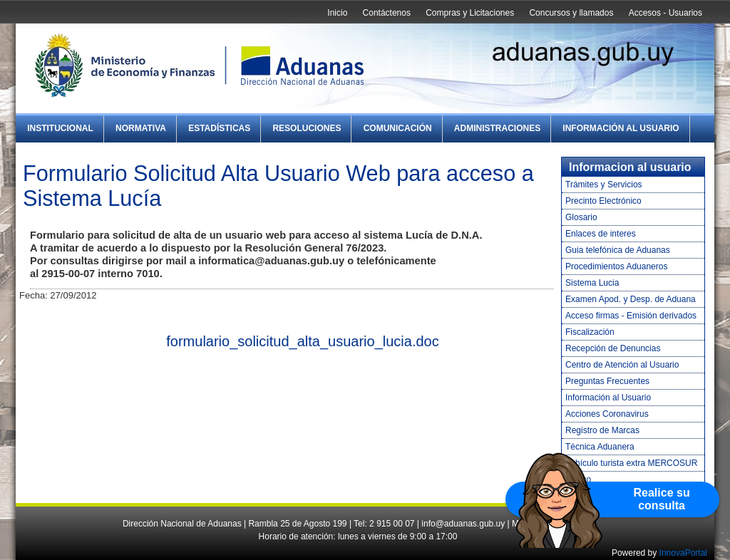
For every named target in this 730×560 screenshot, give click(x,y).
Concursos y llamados (571, 13)
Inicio (337, 13)
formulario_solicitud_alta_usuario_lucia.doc (302, 341)
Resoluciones (307, 128)
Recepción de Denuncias (613, 348)
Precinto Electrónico (603, 201)
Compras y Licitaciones (470, 13)
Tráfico (578, 479)
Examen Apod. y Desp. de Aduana (631, 299)
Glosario (581, 217)
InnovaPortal (683, 553)
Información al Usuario (621, 128)
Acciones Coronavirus (607, 414)
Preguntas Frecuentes (607, 381)
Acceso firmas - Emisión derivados (631, 316)
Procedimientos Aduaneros (616, 266)
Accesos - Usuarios (665, 13)
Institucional (60, 128)
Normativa (141, 128)
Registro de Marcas (602, 430)
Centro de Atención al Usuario (622, 365)
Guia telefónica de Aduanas (618, 250)
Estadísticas (219, 128)
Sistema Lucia (592, 283)
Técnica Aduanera (600, 447)
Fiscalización (590, 332)
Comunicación (398, 128)
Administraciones (497, 128)
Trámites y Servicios (604, 185)
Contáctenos (387, 13)
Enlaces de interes (601, 234)
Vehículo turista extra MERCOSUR (631, 463)
